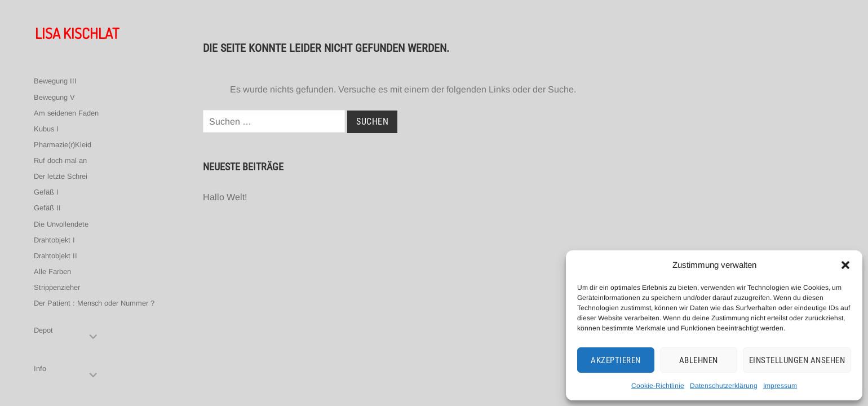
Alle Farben (52, 272)
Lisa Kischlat (77, 33)
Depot (43, 330)
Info (40, 369)
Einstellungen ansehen (797, 360)
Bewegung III (55, 81)
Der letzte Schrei (61, 176)
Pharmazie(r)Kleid (63, 145)
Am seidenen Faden (66, 113)
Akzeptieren (616, 360)
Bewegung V (54, 97)
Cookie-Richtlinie (658, 386)
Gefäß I (46, 192)
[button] (845, 265)
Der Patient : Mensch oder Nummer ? (94, 303)
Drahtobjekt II (56, 256)
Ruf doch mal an (60, 160)
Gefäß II (47, 208)
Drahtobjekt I (54, 240)
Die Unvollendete (61, 224)
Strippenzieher (57, 287)
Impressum (780, 386)
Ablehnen (699, 360)
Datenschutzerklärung (724, 386)
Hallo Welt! (225, 197)
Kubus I (46, 129)
